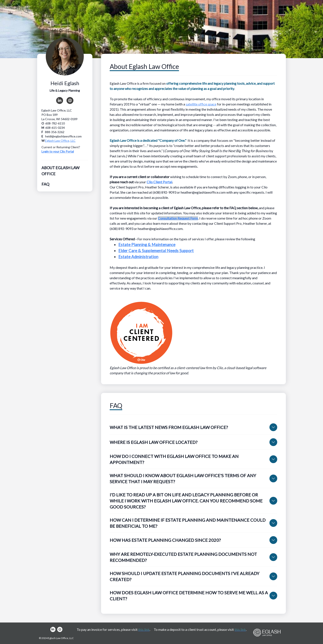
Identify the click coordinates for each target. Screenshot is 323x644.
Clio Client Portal (159, 182)
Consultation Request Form (178, 218)
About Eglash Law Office (60, 171)
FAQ (45, 184)
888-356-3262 (55, 132)
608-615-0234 (55, 128)
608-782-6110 (55, 123)
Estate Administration (138, 257)
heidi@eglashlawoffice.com (63, 136)
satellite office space (201, 104)
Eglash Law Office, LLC (60, 141)
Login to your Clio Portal (58, 151)
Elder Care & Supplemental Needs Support (156, 251)
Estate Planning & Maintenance (147, 245)
